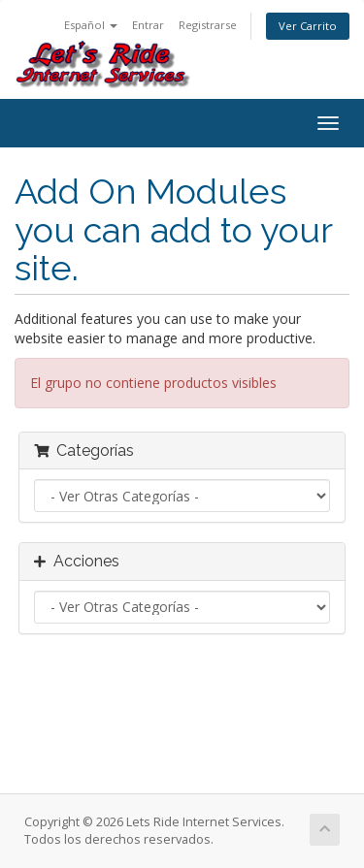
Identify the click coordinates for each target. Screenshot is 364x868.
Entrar (148, 25)
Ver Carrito (308, 26)
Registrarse (208, 25)
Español (91, 25)
